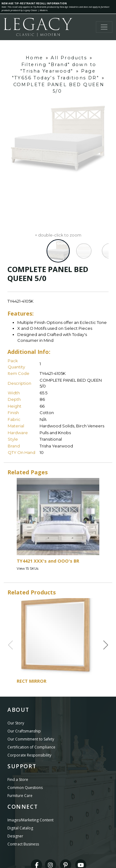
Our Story (16, 723)
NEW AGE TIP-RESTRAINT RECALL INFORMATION (34, 3)
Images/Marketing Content (30, 820)
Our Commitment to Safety (31, 739)
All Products (69, 58)
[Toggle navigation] (104, 27)
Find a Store (18, 780)
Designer (15, 836)
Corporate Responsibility (29, 755)
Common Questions (25, 788)
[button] (106, 645)
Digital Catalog (20, 828)
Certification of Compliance (31, 747)
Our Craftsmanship (24, 731)
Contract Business (23, 844)
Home (34, 58)
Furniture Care (20, 796)
